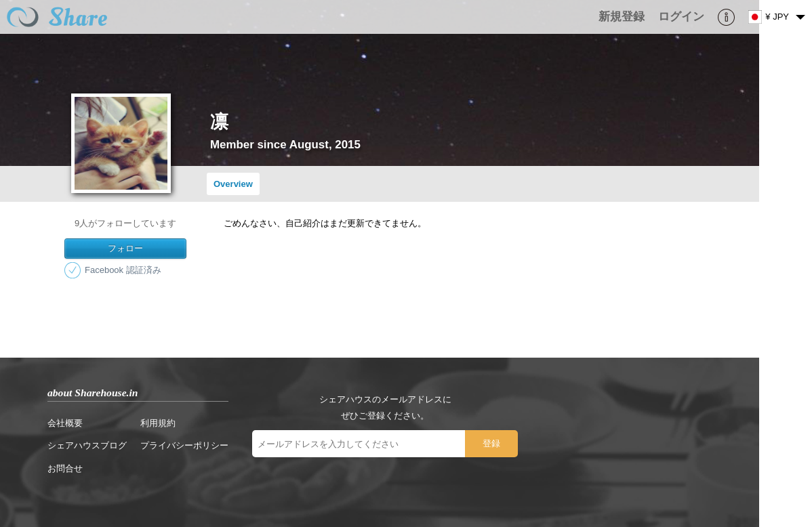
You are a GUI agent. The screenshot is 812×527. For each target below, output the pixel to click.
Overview (233, 184)
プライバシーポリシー (184, 445)
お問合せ (65, 468)
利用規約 (158, 423)
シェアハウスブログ (87, 445)
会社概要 (65, 423)
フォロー (125, 248)
